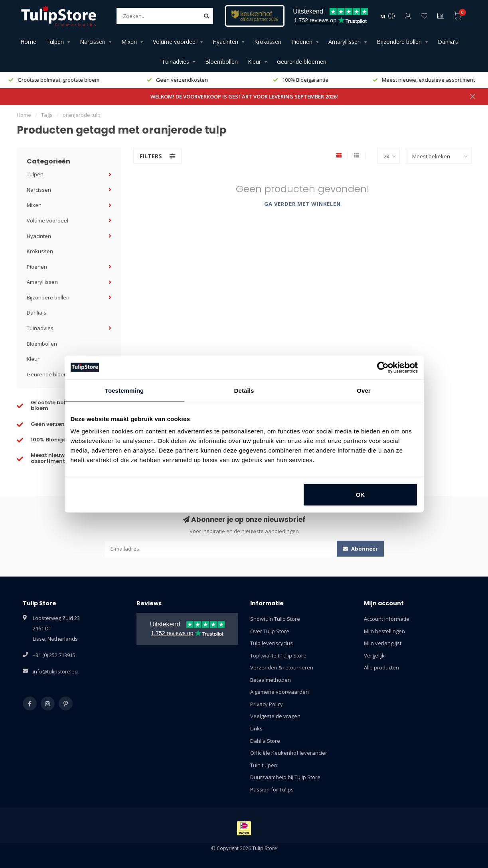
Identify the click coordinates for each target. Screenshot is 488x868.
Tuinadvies (175, 62)
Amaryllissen (345, 42)
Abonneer (360, 549)
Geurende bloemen (302, 62)
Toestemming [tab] (124, 390)
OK (361, 495)
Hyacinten (225, 42)
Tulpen (55, 42)
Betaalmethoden (271, 680)
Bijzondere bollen (399, 42)
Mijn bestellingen (384, 631)
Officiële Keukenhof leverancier (289, 753)
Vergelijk (374, 655)
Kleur (254, 62)
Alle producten (381, 667)
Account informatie (387, 619)
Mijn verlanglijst (383, 643)
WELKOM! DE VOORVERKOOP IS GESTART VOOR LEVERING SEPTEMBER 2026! (244, 96)
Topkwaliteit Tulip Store (278, 655)
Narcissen (93, 42)
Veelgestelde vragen (275, 716)
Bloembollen (221, 62)
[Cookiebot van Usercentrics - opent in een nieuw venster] (383, 367)
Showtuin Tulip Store (275, 619)
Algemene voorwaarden (280, 692)
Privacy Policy (267, 704)
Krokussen (268, 42)
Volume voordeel (175, 42)
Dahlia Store (265, 741)
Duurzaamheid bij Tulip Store (285, 777)
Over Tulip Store (270, 631)
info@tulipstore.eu (55, 671)
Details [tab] (244, 390)
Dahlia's (448, 42)
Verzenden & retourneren (282, 667)
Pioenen (302, 42)
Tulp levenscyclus (272, 643)
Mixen (129, 42)
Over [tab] (364, 390)
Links (256, 728)
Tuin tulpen (264, 765)
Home (28, 42)
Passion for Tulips (272, 789)
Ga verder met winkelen (302, 204)
